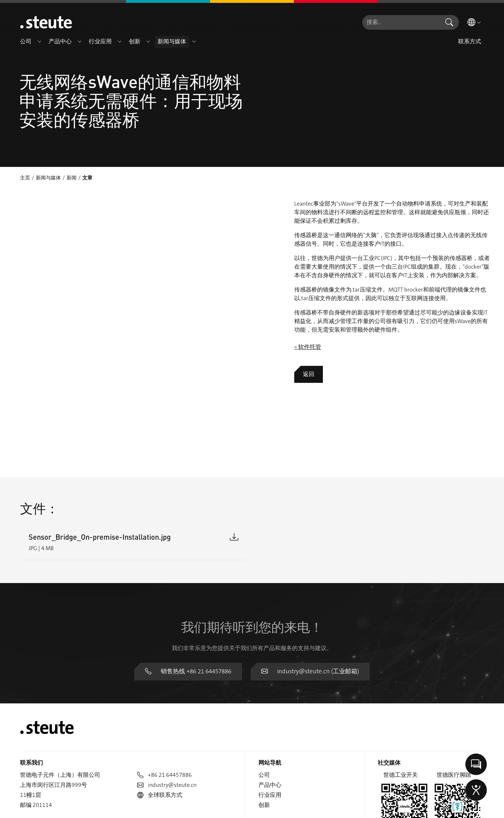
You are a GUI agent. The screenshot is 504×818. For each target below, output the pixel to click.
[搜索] (401, 22)
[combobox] (401, 22)
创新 (264, 733)
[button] (39, 42)
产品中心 (270, 713)
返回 (309, 374)
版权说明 (445, 809)
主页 (25, 178)
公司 (264, 702)
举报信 (475, 809)
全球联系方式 (160, 723)
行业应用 (270, 723)
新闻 (72, 178)
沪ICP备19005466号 (252, 777)
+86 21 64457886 (164, 702)
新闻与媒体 (48, 178)
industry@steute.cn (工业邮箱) (309, 599)
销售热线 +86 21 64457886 (191, 599)
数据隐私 (412, 809)
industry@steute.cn (167, 713)
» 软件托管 (308, 347)
